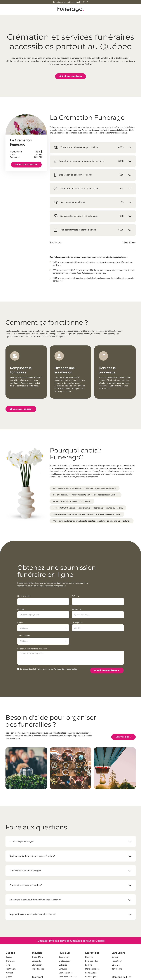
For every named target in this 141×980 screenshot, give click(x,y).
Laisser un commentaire (71, 656)
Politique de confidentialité (65, 669)
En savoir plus (123, 737)
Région (43, 626)
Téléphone (98, 613)
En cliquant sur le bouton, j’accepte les (48, 669)
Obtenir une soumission (71, 76)
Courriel (43, 613)
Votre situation (43, 639)
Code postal (98, 626)
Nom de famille (43, 600)
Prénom (98, 600)
